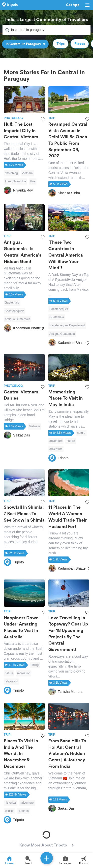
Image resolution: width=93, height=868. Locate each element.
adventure (56, 441)
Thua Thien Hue (15, 181)
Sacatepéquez (14, 311)
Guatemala (12, 303)
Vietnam (27, 173)
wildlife (9, 811)
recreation (24, 673)
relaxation (11, 681)
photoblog (11, 173)
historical (11, 803)
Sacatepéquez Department (67, 325)
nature (81, 433)
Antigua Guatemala (17, 319)
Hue (33, 181)
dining (35, 665)
